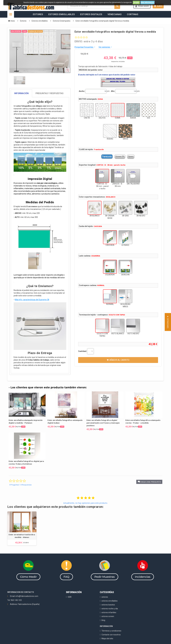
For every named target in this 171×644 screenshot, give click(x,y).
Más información (147, 3)
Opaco (131, 156)
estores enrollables (110, 601)
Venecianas (115, 14)
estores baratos (108, 605)
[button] (149, 482)
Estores (38, 14)
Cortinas (133, 14)
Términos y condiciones (111, 631)
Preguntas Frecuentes (85, 47)
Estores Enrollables (62, 14)
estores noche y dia (110, 609)
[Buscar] (94, 6)
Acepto (136, 3)
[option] (22, 528)
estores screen (108, 616)
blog (103, 620)
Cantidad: (82, 351)
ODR (70, 597)
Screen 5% (120, 156)
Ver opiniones (105, 47)
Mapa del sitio (107, 639)
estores (105, 597)
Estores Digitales (91, 14)
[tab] (40, 93)
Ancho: (82, 91)
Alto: (113, 91)
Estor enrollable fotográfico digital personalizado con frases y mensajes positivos (103, 423)
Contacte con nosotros (111, 635)
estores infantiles (109, 612)
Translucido (107, 156)
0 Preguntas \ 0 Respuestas (21, 485)
